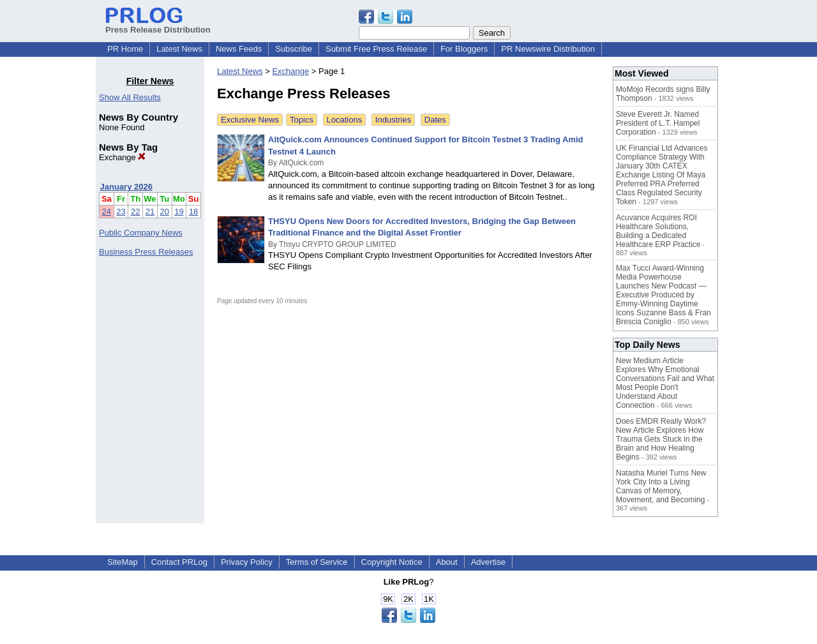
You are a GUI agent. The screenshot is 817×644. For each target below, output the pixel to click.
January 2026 (126, 187)
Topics (302, 120)
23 (121, 212)
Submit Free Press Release (376, 49)
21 (150, 212)
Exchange (122, 157)
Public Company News (141, 233)
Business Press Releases (146, 252)
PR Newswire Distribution (548, 49)
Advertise (488, 562)
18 (193, 212)
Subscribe (294, 49)
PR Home (125, 49)
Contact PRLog (179, 562)
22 (135, 212)
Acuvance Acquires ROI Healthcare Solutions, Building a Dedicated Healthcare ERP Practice (658, 231)
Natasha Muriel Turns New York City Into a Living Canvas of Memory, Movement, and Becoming (661, 486)
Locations (345, 120)
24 (107, 212)
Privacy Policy (247, 562)
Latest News (179, 49)
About (447, 562)
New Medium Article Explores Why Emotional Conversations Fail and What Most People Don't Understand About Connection (665, 383)
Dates (435, 120)
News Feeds (239, 49)
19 (179, 212)
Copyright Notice (392, 562)
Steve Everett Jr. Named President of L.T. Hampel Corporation (658, 123)
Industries (393, 120)
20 (165, 212)
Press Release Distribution (158, 25)
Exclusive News (250, 120)
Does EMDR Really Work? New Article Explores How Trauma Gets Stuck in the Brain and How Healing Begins (661, 439)
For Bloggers (464, 49)
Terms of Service (317, 562)
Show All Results (130, 97)
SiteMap (123, 562)
